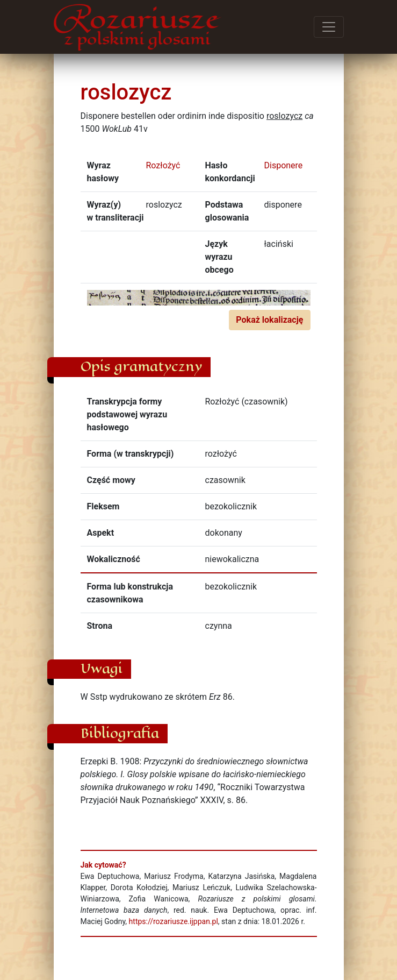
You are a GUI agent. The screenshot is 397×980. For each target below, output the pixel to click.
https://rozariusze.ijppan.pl (174, 921)
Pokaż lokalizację (269, 320)
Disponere (284, 165)
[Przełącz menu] (329, 27)
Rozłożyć (163, 165)
